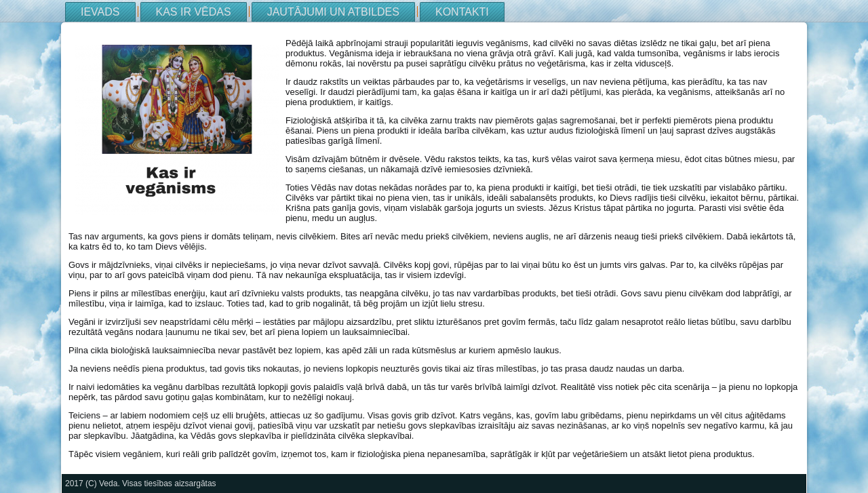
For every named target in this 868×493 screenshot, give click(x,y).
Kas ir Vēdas (194, 12)
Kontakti (462, 12)
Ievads (100, 12)
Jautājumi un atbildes (333, 12)
